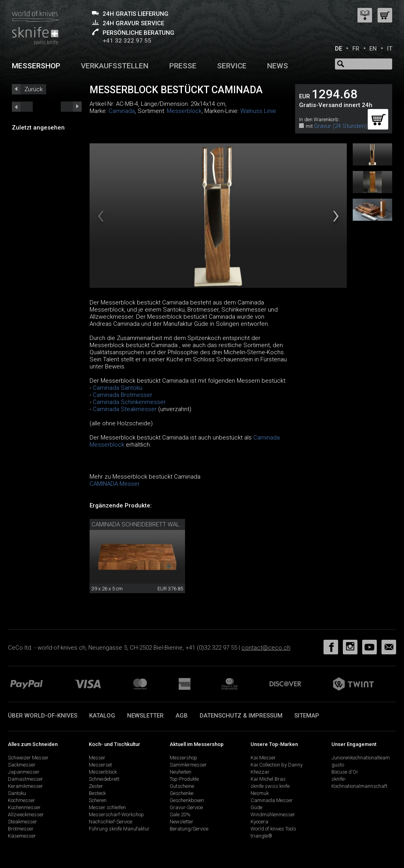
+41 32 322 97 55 (127, 41)
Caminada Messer (272, 800)
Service (232, 66)
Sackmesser (22, 765)
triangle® (261, 836)
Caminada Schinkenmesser (129, 402)
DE (339, 49)
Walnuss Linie (258, 111)
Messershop (36, 66)
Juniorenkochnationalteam (361, 758)
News (278, 66)
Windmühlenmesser (273, 814)
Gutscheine (182, 786)
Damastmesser (25, 779)
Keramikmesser (25, 786)
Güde (256, 807)
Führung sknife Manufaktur (119, 829)
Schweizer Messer (28, 758)
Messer (97, 758)
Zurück (34, 89)
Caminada (122, 111)
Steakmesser (22, 822)
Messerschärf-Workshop (116, 814)
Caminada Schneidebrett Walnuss (143, 524)
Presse (183, 66)
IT (390, 49)
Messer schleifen (107, 807)
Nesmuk (260, 793)
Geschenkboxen (187, 800)
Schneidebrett (104, 779)
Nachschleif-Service (110, 822)
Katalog (102, 716)
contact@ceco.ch (266, 648)
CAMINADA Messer (115, 484)
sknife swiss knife (270, 786)
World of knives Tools (273, 829)
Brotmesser (21, 829)
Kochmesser (22, 800)
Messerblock (184, 111)
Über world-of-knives (43, 716)
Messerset (100, 765)
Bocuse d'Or (345, 772)
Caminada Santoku (118, 388)
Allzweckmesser (26, 814)
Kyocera (259, 822)
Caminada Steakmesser (125, 409)
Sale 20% (180, 814)
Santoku (17, 793)
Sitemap (307, 716)
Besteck (97, 793)
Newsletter (145, 716)
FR (356, 49)
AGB (182, 716)
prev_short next (71, 107)
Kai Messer (263, 758)
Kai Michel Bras (268, 779)
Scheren (98, 800)
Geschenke (181, 793)
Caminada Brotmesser (123, 395)
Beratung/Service (189, 829)
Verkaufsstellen (115, 66)
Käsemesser (22, 836)
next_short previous (22, 107)
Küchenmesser (24, 807)
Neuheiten (180, 772)
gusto (338, 765)
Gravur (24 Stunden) (340, 126)
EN (373, 49)
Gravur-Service (186, 807)
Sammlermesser (188, 765)
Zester (96, 786)
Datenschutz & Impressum (241, 716)
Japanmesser (24, 772)
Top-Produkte (184, 779)
